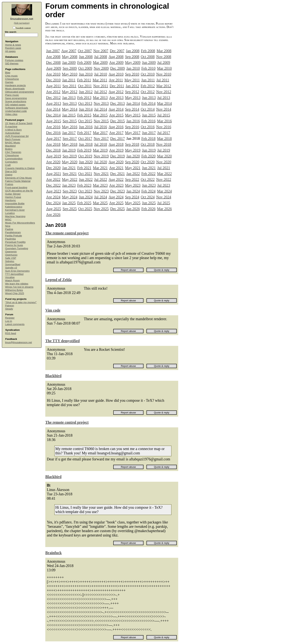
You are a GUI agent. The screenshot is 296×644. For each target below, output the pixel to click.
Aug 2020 (116, 162)
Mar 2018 (164, 138)
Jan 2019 (69, 150)
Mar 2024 (164, 191)
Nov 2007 (101, 51)
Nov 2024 (164, 197)
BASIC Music (13, 143)
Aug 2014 (116, 109)
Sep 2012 (132, 92)
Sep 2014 (132, 109)
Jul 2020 (101, 162)
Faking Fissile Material (18, 181)
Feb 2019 (84, 150)
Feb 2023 (84, 185)
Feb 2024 (148, 191)
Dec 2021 (118, 174)
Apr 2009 (116, 62)
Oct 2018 (148, 144)
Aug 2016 (116, 127)
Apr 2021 (116, 168)
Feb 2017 (84, 133)
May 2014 (70, 109)
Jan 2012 (132, 86)
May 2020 (70, 162)
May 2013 (133, 98)
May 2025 (133, 203)
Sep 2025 (70, 209)
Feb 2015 (84, 115)
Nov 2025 (101, 209)
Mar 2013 (100, 98)
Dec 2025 (118, 209)
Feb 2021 (84, 168)
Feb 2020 (148, 156)
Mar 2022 (164, 174)
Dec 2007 (117, 51)
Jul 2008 (101, 57)
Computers (11, 162)
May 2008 (70, 57)
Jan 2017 (69, 133)
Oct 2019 (85, 156)
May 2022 (70, 179)
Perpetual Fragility (15, 242)
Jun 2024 (86, 197)
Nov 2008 (164, 57)
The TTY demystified (62, 341)
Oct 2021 (85, 174)
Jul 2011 (163, 80)
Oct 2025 (85, 209)
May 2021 (133, 168)
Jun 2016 (86, 127)
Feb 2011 (84, 80)
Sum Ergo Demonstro (17, 271)
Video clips (11, 114)
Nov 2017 (101, 138)
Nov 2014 (164, 109)
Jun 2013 (149, 98)
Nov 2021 (101, 174)
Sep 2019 (70, 156)
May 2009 (133, 62)
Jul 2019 (164, 150)
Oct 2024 (148, 197)
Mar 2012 (164, 86)
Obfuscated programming (19, 92)
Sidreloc (10, 261)
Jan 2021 (69, 168)
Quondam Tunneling (17, 248)
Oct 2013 (85, 103)
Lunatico (10, 213)
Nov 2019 (101, 156)
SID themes (12, 63)
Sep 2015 (70, 121)
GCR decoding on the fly (19, 191)
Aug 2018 (116, 144)
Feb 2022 (148, 174)
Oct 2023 (85, 191)
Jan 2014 (133, 103)
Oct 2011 (85, 86)
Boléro (9, 149)
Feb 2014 (148, 103)
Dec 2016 (53, 133)
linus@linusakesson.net (18, 342)
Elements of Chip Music (18, 178)
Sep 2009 (70, 68)
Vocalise (10, 277)
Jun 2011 (148, 80)
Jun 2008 (86, 57)
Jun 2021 (149, 168)
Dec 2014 (53, 115)
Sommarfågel (13, 264)
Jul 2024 (101, 197)
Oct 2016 (148, 127)
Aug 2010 (116, 74)
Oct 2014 (148, 109)
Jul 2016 (101, 127)
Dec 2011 (117, 86)
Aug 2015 (54, 121)
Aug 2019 (54, 156)
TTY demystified (14, 274)
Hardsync (10, 200)
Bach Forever (13, 139)
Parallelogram (13, 232)
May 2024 (70, 197)
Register (10, 318)
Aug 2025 (54, 209)
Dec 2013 (118, 103)
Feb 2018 (148, 138)
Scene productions (16, 101)
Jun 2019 (149, 150)
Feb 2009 (84, 62)
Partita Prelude (13, 236)
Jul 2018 (101, 144)
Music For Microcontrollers (20, 223)
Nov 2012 (164, 92)
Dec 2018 (53, 150)
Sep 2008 (132, 57)
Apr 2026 (53, 215)
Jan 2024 (133, 191)
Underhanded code (16, 111)
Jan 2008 (133, 51)
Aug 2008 (116, 57)
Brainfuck (54, 553)
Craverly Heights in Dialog (20, 168)
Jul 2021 (164, 168)
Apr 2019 (116, 150)
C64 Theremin (13, 152)
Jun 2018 (86, 144)
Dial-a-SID (11, 171)
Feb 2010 (148, 68)
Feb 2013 (84, 98)
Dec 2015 (118, 121)
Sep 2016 (132, 127)
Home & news (13, 45)
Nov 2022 (164, 179)
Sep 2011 (69, 86)
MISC (8, 220)
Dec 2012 (53, 98)
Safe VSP (11, 258)
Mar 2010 (164, 68)
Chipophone (12, 79)
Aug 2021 (54, 174)
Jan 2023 (69, 185)
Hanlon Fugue (13, 197)
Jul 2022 (101, 179)
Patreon (10, 306)
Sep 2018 (132, 144)
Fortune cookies (14, 60)
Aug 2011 (54, 86)
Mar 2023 (100, 185)
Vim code (53, 310)
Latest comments (15, 324)
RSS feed (11, 333)
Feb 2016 (148, 121)
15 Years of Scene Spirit (19, 123)
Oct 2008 (148, 57)
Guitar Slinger (13, 194)
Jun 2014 (86, 109)
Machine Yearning (15, 216)
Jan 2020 (133, 156)
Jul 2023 (164, 185)
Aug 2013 (54, 103)
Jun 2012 (86, 92)
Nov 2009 (101, 68)
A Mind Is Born (13, 130)
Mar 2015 (100, 115)
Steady (9, 309)
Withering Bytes (14, 290)
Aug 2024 (116, 197)
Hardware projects (15, 85)
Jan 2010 (133, 68)
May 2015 (133, 115)
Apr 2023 (116, 185)
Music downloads (15, 89)
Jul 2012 (101, 92)
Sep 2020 (132, 162)
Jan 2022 (133, 174)
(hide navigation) (22, 23)
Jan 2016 (133, 121)
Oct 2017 (85, 138)
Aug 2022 (116, 179)
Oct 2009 (85, 68)
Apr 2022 (53, 179)
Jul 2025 (164, 203)
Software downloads (17, 108)
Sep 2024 (132, 197)
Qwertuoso (11, 255)
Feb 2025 (84, 203)
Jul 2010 (101, 74)
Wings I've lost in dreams (19, 287)
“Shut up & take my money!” (21, 302)
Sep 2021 (70, 174)
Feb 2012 (148, 86)
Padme (9, 229)
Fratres (9, 184)
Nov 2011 (101, 86)
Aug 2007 (69, 51)
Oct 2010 (148, 74)
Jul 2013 (164, 98)
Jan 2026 (133, 209)
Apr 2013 (116, 98)
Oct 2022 (148, 179)
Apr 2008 (53, 57)
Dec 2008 (53, 62)
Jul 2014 (101, 109)
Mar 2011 (100, 80)
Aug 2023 (54, 191)
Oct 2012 (148, 92)
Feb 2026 (148, 209)
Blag (8, 73)
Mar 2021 (100, 168)
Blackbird (10, 146)
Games (9, 82)
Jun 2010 (86, 74)
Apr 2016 (53, 127)
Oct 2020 (148, 162)
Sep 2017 (70, 138)
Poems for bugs (14, 245)
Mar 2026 (164, 209)
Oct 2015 (85, 121)
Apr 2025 (116, 203)
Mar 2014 (164, 103)
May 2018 (70, 144)
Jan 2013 (69, 98)
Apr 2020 (53, 162)
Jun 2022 (86, 179)
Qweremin (11, 252)
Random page (13, 48)
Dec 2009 (118, 68)
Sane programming (16, 98)
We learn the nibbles (17, 284)
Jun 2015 (149, 115)
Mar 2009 (100, 62)
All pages (10, 51)
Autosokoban (13, 133)
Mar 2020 (164, 156)
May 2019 (133, 150)
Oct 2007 (85, 51)
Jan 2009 (69, 62)
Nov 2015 (101, 121)
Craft (8, 165)
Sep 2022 (132, 179)
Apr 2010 (53, 74)
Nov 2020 (164, 162)
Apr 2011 (116, 80)
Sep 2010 (132, 74)
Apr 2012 (53, 92)
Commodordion (14, 159)
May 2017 (133, 133)
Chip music (11, 76)
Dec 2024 (53, 203)
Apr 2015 (116, 115)
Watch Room (12, 280)
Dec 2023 (118, 191)
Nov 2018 (164, 144)
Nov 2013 (101, 103)
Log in (9, 321)
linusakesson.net (22, 19)
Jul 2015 (164, 115)
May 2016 (70, 127)
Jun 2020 (86, 162)
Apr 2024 (53, 197)
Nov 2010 (164, 74)
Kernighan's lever (15, 210)
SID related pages (15, 105)
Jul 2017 (164, 133)
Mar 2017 (100, 133)
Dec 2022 (53, 185)
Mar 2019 (100, 150)
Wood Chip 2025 (15, 293)
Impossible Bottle (15, 204)
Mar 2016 (164, 121)
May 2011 (132, 80)
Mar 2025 (100, 203)
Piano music (12, 95)
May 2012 (70, 92)
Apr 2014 (53, 109)
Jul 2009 (164, 62)
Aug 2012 (116, 92)
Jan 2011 (69, 80)
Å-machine (11, 127)
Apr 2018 (53, 144)
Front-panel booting (16, 187)
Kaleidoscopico (14, 207)
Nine (8, 226)
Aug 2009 (54, 68)
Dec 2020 (53, 168)
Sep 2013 (70, 103)
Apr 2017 (116, 133)
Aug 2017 (54, 138)
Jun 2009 (149, 62)
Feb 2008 (148, 51)
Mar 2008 (164, 51)
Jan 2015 (69, 115)
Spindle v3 (11, 268)
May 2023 (133, 185)
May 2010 (70, 74)
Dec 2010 (53, 80)
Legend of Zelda (58, 280)
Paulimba (10, 239)
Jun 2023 (149, 185)
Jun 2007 (53, 51)
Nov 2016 (164, 127)
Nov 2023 (101, 191)
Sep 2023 (70, 191)
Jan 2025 (69, 203)
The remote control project (67, 233)
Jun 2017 (149, 133)
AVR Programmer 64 (17, 136)
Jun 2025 (149, 203)
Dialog (9, 175)
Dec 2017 (118, 138)
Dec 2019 (118, 156)
